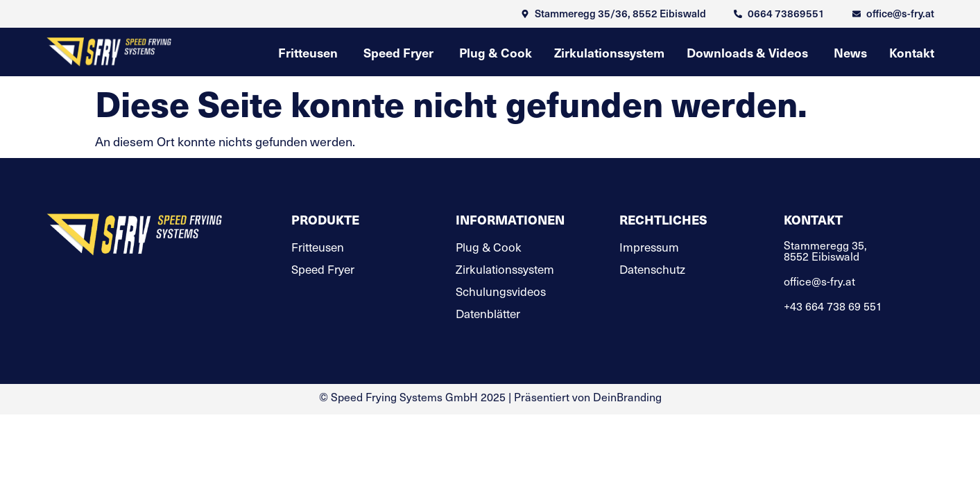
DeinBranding (627, 397)
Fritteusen (318, 247)
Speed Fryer (323, 270)
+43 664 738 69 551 (833, 306)
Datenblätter (488, 314)
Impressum (649, 247)
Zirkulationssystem (505, 270)
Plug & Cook (489, 247)
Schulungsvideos (501, 292)
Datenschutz (652, 270)
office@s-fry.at (819, 281)
